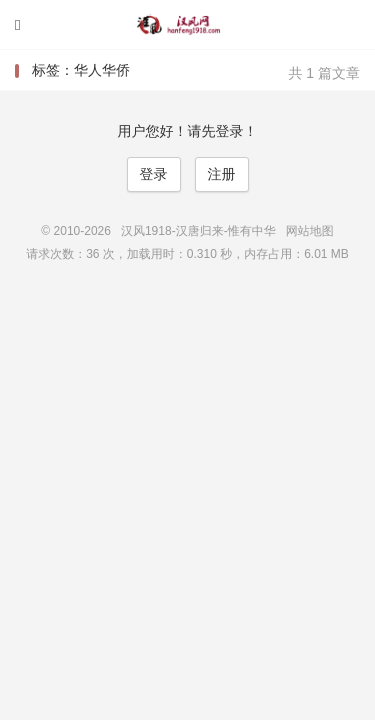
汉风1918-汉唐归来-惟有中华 (188, 25)
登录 (154, 174)
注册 (222, 174)
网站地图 (310, 231)
